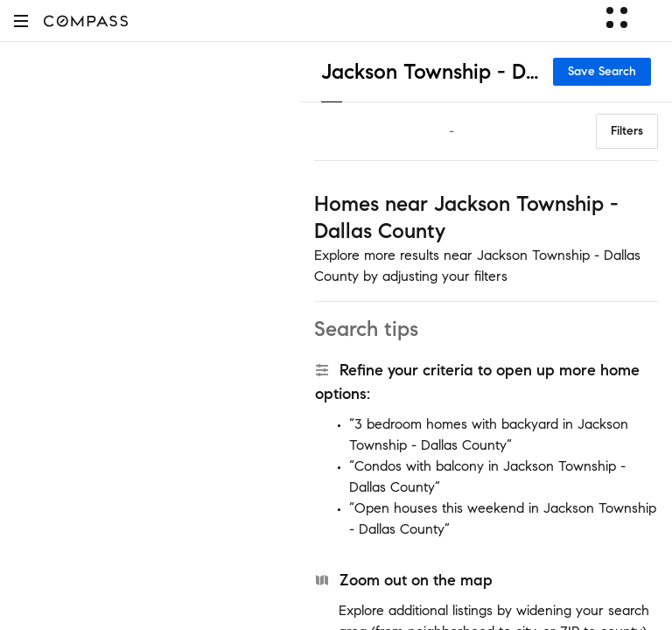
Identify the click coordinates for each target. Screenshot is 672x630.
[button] (21, 21)
